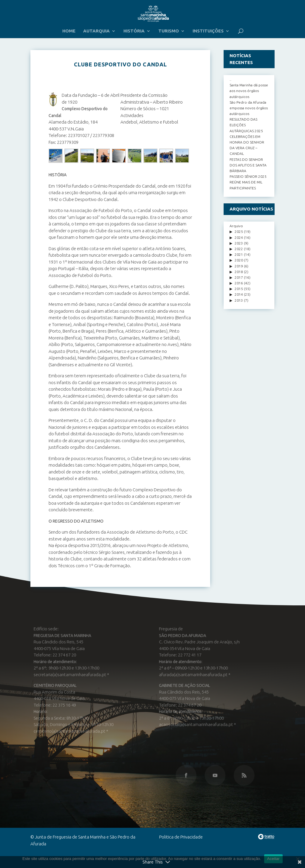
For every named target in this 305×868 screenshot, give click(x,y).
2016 (239, 283)
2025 (239, 232)
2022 (239, 249)
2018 (239, 272)
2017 (239, 277)
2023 (239, 243)
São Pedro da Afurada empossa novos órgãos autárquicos (249, 108)
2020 (239, 260)
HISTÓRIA (134, 31)
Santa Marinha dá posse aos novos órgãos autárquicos (249, 91)
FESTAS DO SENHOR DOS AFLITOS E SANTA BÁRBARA (248, 165)
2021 (239, 254)
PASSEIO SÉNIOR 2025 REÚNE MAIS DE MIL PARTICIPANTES (248, 182)
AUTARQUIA (96, 31)
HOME (69, 31)
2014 (239, 294)
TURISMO (169, 31)
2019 (239, 266)
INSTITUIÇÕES (208, 31)
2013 (239, 300)
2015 (239, 289)
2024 (239, 237)
